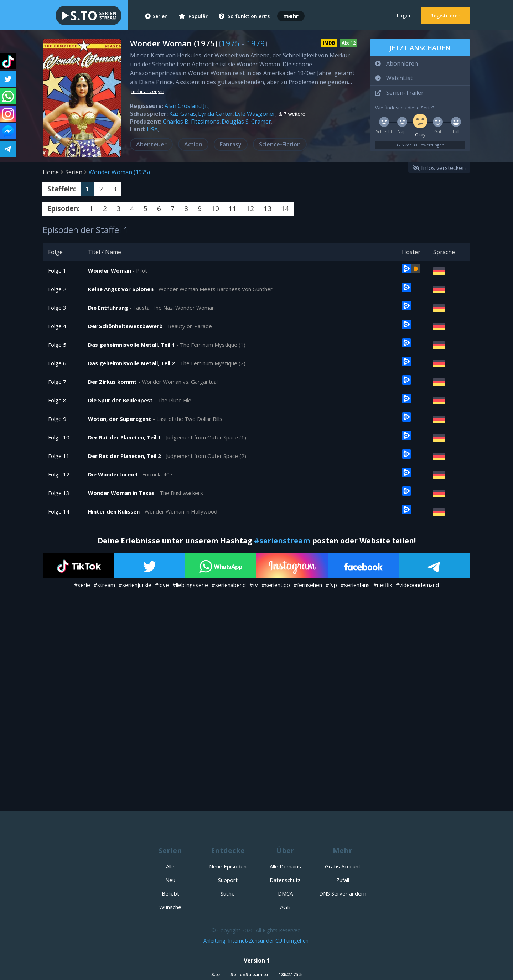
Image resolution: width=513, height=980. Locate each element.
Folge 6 (57, 363)
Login (404, 16)
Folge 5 (57, 345)
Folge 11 (59, 456)
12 (250, 208)
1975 (230, 43)
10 (215, 208)
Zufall (343, 880)
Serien (156, 16)
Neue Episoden (228, 866)
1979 (256, 43)
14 (285, 208)
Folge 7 (57, 382)
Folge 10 (59, 437)
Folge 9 (57, 419)
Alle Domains (285, 866)
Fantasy (231, 144)
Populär (193, 16)
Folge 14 (59, 511)
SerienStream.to (249, 974)
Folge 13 (59, 493)
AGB (285, 907)
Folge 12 (59, 474)
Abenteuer (151, 144)
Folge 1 (57, 270)
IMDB (329, 43)
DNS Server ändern (343, 893)
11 (233, 208)
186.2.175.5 (290, 974)
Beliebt (170, 893)
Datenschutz (285, 880)
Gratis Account (343, 866)
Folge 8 (57, 400)
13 (268, 208)
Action (193, 144)
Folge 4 (57, 326)
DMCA (285, 893)
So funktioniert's (244, 16)
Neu (170, 880)
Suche (228, 893)
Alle (170, 866)
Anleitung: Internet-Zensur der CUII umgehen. (256, 941)
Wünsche (170, 907)
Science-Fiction (280, 144)
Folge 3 (57, 308)
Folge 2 (57, 289)
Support (228, 880)
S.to (216, 974)
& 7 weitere (292, 114)
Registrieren (445, 16)
